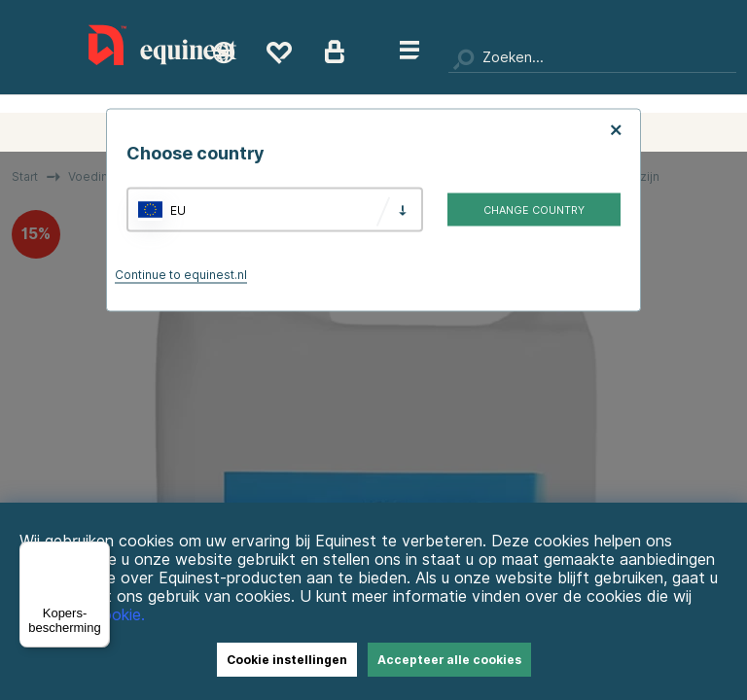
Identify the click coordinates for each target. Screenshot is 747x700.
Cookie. (118, 615)
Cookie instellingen (287, 660)
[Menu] (98, 553)
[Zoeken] (592, 58)
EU (178, 210)
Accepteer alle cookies (449, 660)
